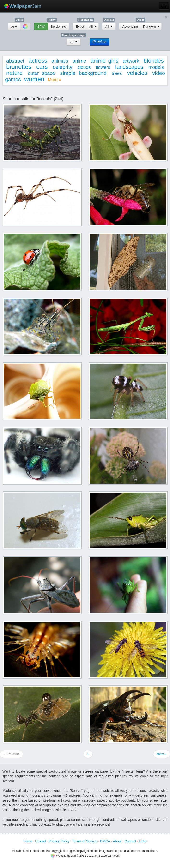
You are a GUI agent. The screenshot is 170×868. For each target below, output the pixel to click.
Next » (162, 754)
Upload (40, 841)
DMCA (105, 841)
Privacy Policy (59, 841)
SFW (41, 27)
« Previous (12, 754)
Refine (99, 42)
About (117, 841)
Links (143, 841)
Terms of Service (85, 841)
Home (28, 841)
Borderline (58, 27)
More (55, 80)
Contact (130, 841)
